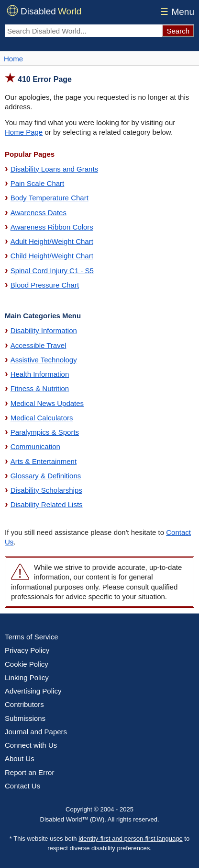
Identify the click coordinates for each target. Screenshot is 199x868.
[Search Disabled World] (83, 31)
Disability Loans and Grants (54, 169)
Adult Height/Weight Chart (52, 241)
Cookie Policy (27, 664)
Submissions (25, 718)
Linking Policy (27, 677)
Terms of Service (32, 637)
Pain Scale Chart (38, 183)
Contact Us (22, 786)
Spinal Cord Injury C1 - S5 (52, 271)
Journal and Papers (36, 732)
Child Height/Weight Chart (52, 256)
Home (13, 59)
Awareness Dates (39, 213)
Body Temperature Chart (50, 198)
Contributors (24, 704)
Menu (176, 12)
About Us (20, 758)
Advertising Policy (33, 691)
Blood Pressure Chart (45, 285)
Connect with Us (31, 745)
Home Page (24, 132)
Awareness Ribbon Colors (52, 227)
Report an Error (29, 772)
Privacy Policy (27, 650)
